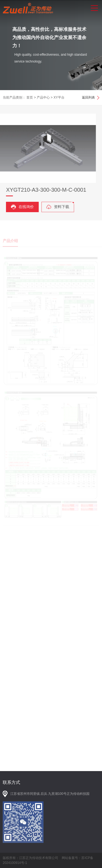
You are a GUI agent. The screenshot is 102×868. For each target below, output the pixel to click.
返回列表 (88, 97)
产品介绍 (10, 244)
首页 (30, 97)
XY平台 (59, 97)
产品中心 (43, 97)
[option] (51, 45)
